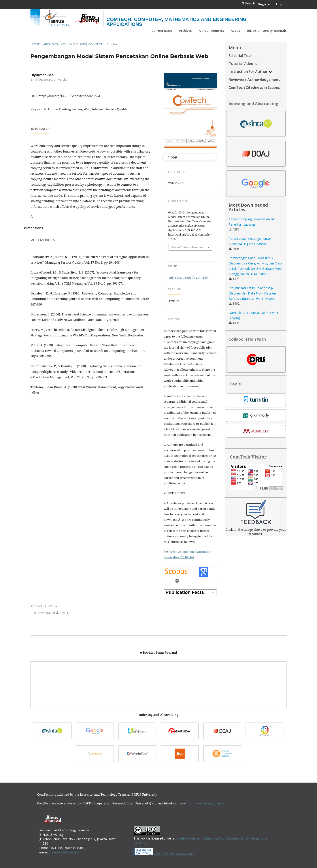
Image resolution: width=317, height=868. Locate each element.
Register (265, 4)
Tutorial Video (243, 64)
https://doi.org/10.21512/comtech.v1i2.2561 (69, 96)
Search (248, 3)
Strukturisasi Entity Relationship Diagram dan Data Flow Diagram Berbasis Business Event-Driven (252, 293)
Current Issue (162, 31)
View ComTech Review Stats (164, 854)
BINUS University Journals (267, 31)
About (235, 31)
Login (280, 4)
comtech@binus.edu (65, 852)
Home (35, 44)
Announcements (211, 31)
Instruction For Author (250, 72)
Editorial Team (241, 56)
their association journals (205, 803)
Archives (185, 31)
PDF (173, 157)
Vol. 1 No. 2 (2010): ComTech (82, 44)
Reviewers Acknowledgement (254, 79)
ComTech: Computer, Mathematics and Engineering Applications (176, 22)
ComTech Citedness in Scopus (254, 87)
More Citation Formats (187, 247)
